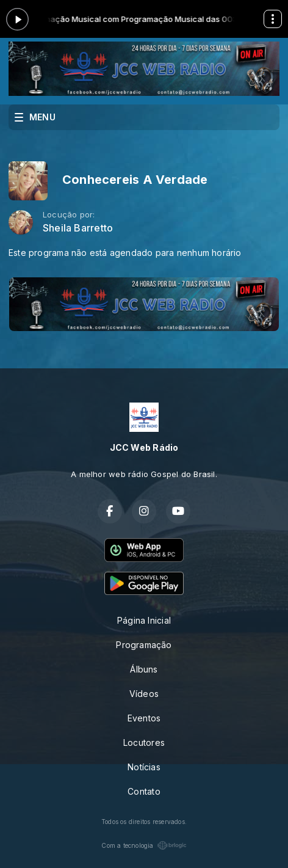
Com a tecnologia (144, 845)
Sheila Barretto (78, 228)
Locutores (144, 742)
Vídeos (144, 694)
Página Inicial (144, 620)
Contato (144, 791)
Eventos (144, 718)
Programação (144, 645)
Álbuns (144, 669)
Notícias (144, 767)
